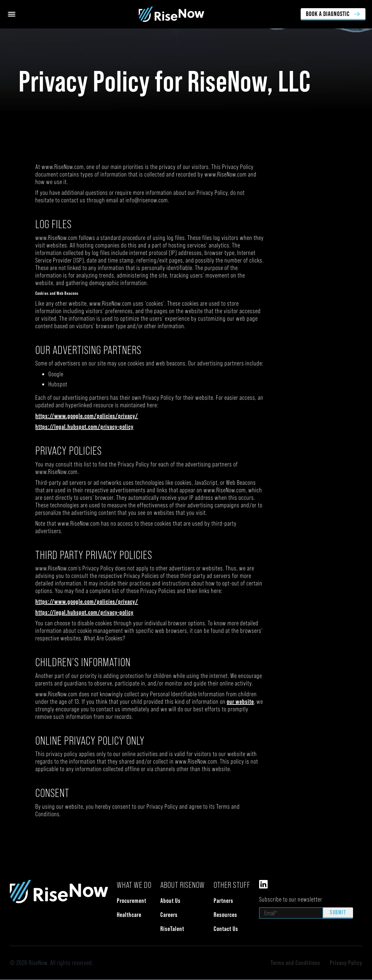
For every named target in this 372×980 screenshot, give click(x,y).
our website (240, 701)
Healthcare (129, 915)
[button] (12, 14)
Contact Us (226, 929)
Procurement (132, 901)
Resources (225, 915)
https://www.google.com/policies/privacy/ (87, 416)
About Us (170, 901)
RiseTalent (172, 929)
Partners (223, 901)
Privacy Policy (346, 963)
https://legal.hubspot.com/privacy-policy (84, 427)
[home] (159, 14)
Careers (169, 915)
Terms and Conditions (295, 963)
